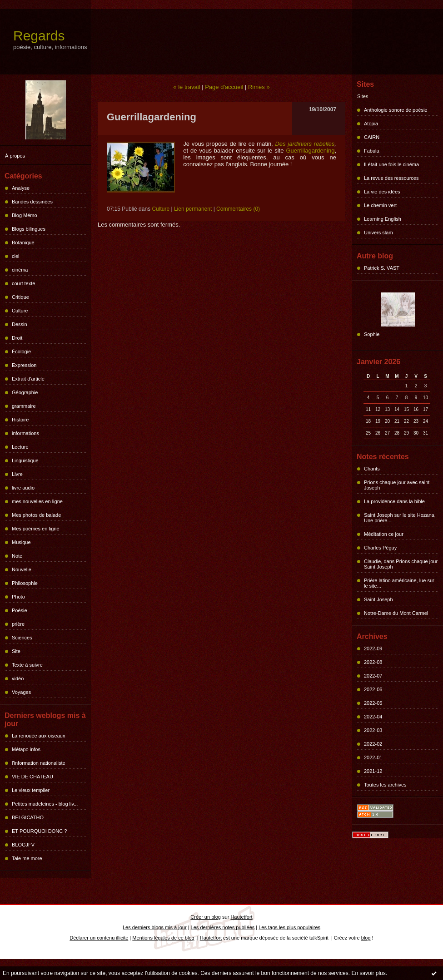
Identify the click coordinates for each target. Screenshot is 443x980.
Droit (17, 338)
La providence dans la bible (394, 501)
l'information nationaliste (39, 763)
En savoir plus (368, 973)
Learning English (383, 219)
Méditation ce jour (384, 534)
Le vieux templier (31, 790)
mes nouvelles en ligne (37, 501)
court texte (23, 283)
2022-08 (373, 662)
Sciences (22, 638)
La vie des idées (382, 192)
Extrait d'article (28, 379)
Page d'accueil (224, 87)
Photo (18, 597)
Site (16, 651)
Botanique (23, 243)
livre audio (23, 488)
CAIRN (372, 137)
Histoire (20, 420)
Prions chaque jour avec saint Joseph (397, 485)
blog (366, 938)
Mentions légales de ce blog (163, 938)
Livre (17, 474)
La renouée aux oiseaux (38, 736)
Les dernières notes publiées (223, 927)
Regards (39, 36)
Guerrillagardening (310, 151)
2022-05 (373, 703)
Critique (20, 297)
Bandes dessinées (32, 202)
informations (25, 433)
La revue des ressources (391, 178)
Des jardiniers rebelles (305, 144)
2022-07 (373, 676)
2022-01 (373, 757)
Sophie (372, 334)
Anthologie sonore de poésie (396, 110)
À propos (15, 156)
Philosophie (25, 583)
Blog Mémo (25, 215)
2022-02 (373, 744)
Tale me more (27, 858)
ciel (16, 256)
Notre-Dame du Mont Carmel (396, 613)
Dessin (20, 324)
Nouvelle (22, 569)
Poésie (20, 610)
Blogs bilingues (29, 229)
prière (18, 624)
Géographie (25, 392)
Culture (20, 311)
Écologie (21, 351)
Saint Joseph (378, 599)
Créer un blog (206, 917)
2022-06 (373, 689)
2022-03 (373, 730)
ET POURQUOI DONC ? (39, 831)
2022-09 (373, 648)
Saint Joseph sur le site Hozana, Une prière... (400, 518)
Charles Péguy (380, 548)
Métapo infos (26, 749)
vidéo (18, 678)
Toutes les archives (385, 785)
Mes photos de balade (36, 515)
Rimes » (259, 87)
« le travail (187, 87)
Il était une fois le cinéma (391, 164)
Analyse (21, 188)
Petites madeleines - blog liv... (45, 804)
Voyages (21, 692)
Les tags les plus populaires (289, 927)
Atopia (371, 124)
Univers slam (378, 233)
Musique (21, 542)
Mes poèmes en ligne (36, 529)
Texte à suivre (27, 665)
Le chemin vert (380, 205)
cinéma (20, 270)
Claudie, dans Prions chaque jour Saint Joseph (401, 564)
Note (17, 556)
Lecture (20, 447)
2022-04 (373, 717)
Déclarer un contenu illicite (99, 938)
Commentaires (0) (238, 209)
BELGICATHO (28, 817)
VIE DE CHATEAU (32, 777)
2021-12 (373, 771)
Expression (24, 365)
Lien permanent (193, 209)
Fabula (372, 151)
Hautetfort (241, 917)
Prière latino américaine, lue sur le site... (399, 583)
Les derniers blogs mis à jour (155, 927)
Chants (372, 469)
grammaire (24, 406)
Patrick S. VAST (382, 268)
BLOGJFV (23, 845)
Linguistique (25, 460)
